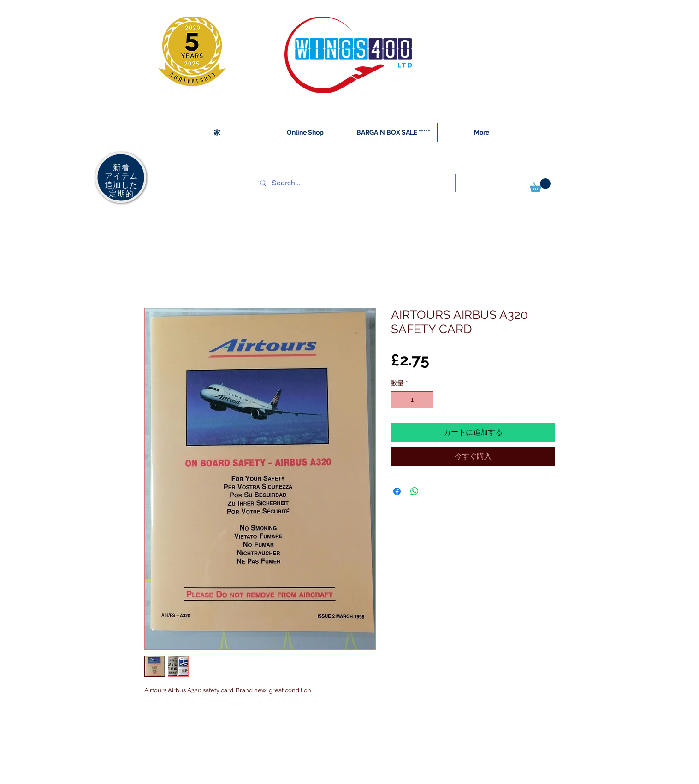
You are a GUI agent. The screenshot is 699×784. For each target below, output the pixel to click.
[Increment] (426, 400)
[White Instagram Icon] (145, 779)
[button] (540, 185)
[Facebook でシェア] (397, 491)
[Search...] (354, 183)
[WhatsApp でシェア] (415, 491)
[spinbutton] (412, 400)
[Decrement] (398, 400)
